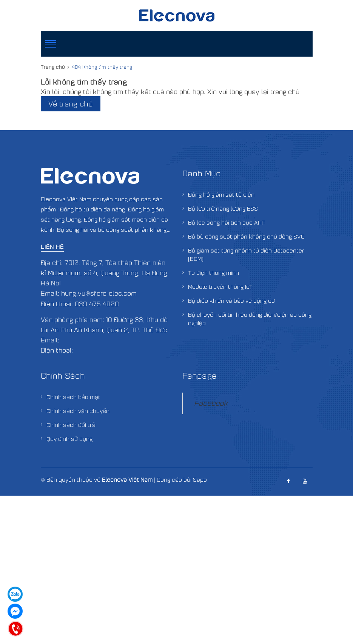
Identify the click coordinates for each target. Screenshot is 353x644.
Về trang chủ (71, 104)
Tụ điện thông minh (213, 273)
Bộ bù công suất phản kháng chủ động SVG (246, 236)
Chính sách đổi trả (71, 425)
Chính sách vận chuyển (78, 411)
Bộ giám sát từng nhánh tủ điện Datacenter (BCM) (246, 254)
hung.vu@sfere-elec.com (99, 293)
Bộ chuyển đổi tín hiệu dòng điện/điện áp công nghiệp (250, 319)
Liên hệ (52, 247)
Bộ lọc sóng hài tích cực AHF (227, 222)
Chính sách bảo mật (73, 397)
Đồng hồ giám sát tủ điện (221, 194)
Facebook (211, 403)
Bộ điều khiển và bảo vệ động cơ (231, 300)
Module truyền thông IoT (220, 287)
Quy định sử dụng (69, 439)
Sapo (200, 479)
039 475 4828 (97, 304)
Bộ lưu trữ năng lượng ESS (223, 208)
